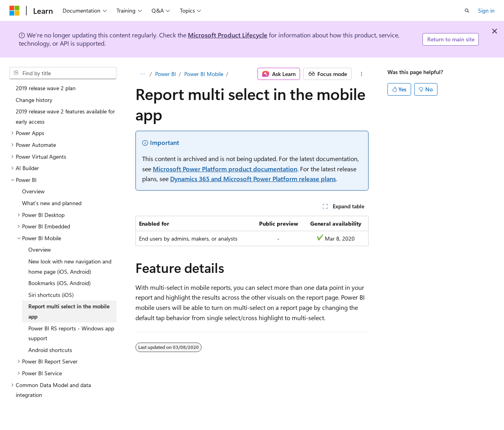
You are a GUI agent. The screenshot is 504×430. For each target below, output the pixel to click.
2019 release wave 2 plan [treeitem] (46, 88)
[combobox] (63, 73)
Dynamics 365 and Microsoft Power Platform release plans (253, 179)
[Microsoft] (15, 11)
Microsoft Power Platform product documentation (225, 169)
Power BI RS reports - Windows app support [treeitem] (71, 333)
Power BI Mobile (204, 74)
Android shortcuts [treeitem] (50, 350)
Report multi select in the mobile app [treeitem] (69, 311)
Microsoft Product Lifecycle (228, 35)
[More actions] (362, 74)
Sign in (486, 10)
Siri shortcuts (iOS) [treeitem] (51, 295)
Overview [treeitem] (33, 191)
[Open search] (467, 11)
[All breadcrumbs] (142, 74)
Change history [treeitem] (34, 100)
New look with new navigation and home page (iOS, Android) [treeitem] (70, 266)
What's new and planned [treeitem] (52, 203)
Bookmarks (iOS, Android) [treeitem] (59, 283)
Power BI (166, 74)
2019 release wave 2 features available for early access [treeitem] (65, 116)
